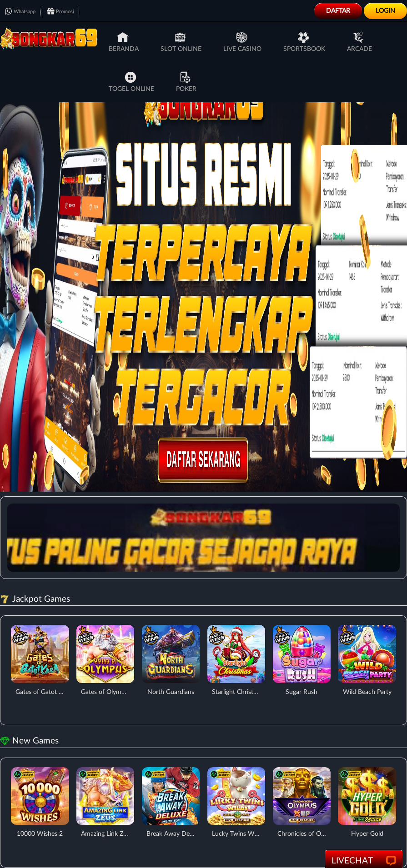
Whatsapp (20, 12)
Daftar (338, 11)
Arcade (359, 42)
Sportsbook (304, 42)
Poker (186, 82)
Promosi (60, 12)
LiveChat (364, 861)
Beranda (124, 42)
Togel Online (131, 82)
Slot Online (181, 42)
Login (385, 11)
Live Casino (242, 42)
